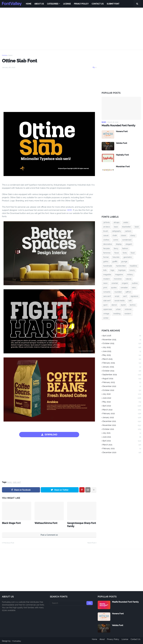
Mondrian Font (123, 166)
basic (11, 55)
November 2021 (122, 425)
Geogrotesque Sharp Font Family (80, 524)
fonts (125, 253)
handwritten (121, 266)
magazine (119, 274)
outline (135, 283)
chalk (115, 235)
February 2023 (122, 383)
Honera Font (122, 131)
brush (106, 231)
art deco (107, 227)
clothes (106, 240)
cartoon (128, 231)
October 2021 (122, 429)
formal (106, 257)
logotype (122, 270)
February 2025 (122, 363)
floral (117, 253)
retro (134, 287)
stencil (114, 305)
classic (124, 235)
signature (134, 296)
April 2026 (122, 336)
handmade (108, 266)
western (128, 313)
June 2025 (122, 351)
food (133, 253)
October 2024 (122, 371)
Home (4, 55)
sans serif (107, 296)
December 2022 (122, 386)
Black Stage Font (11, 523)
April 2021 (122, 441)
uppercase (108, 309)
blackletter (126, 227)
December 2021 (122, 421)
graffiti (115, 261)
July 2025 (122, 347)
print (105, 287)
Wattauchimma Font (45, 523)
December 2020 (122, 453)
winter (106, 318)
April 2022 (122, 406)
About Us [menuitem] (39, 4)
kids (105, 270)
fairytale (107, 248)
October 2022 (122, 390)
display (119, 244)
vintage (106, 313)
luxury (132, 270)
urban (118, 309)
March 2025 (122, 359)
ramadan (124, 287)
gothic (106, 261)
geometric (128, 257)
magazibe (107, 274)
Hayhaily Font (122, 155)
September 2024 (122, 375)
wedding (117, 313)
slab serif (17, 482)
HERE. (70, 210)
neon (105, 283)
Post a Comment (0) (49, 534)
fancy (116, 248)
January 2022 (122, 418)
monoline (118, 279)
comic (116, 240)
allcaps (117, 222)
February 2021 (122, 449)
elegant (129, 244)
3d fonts (106, 222)
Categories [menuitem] (53, 4)
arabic (126, 222)
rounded (118, 292)
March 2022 (122, 410)
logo (112, 270)
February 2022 (122, 414)
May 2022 (122, 402)
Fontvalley (17, 640)
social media (119, 300)
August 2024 (122, 379)
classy (133, 235)
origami (125, 283)
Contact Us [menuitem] (98, 4)
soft (130, 300)
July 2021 (122, 433)
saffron (128, 292)
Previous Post (9, 542)
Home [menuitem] (29, 4)
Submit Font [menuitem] (113, 4)
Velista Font (122, 143)
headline (133, 266)
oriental (115, 283)
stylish (123, 305)
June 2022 (122, 398)
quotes (114, 287)
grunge (124, 261)
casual (106, 235)
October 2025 (122, 344)
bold (137, 227)
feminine (107, 253)
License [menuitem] (67, 4)
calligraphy (116, 231)
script (117, 296)
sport (105, 305)
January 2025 (122, 367)
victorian (128, 309)
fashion (125, 248)
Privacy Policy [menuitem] (81, 4)
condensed (127, 240)
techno (133, 305)
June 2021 (122, 437)
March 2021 (122, 445)
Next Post (91, 542)
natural (128, 279)
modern (107, 279)
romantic (107, 292)
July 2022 (122, 394)
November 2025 (122, 340)
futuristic (116, 257)
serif (125, 296)
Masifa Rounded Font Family (117, 125)
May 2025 (122, 355)
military (130, 274)
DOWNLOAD (51, 435)
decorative (108, 244)
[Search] (72, 602)
